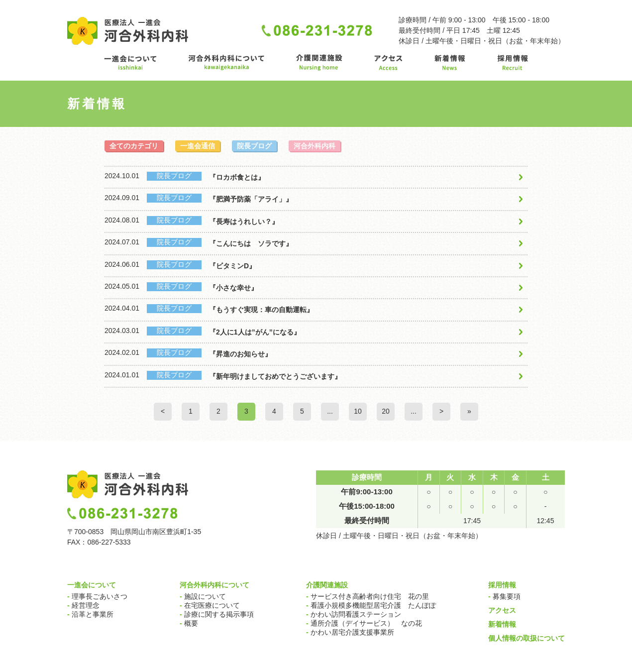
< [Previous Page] (163, 411)
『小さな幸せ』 (233, 288)
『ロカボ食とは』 (237, 177)
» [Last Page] (469, 411)
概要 (189, 623)
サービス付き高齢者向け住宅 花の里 (368, 596)
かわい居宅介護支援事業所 (350, 632)
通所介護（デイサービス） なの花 (364, 623)
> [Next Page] (441, 411)
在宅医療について (210, 605)
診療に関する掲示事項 (217, 614)
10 (358, 411)
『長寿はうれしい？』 (244, 222)
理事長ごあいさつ (97, 596)
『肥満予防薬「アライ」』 (251, 199)
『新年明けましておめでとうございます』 (275, 376)
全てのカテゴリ (134, 146)
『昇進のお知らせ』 (240, 354)
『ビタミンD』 (232, 266)
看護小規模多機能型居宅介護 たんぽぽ (371, 605)
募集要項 (504, 596)
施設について (203, 596)
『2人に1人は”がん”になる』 (255, 332)
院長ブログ (254, 146)
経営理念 (83, 605)
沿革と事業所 (90, 614)
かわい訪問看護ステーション (354, 614)
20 (386, 411)
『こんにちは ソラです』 (251, 243)
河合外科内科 (315, 146)
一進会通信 (198, 146)
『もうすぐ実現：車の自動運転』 (261, 310)
